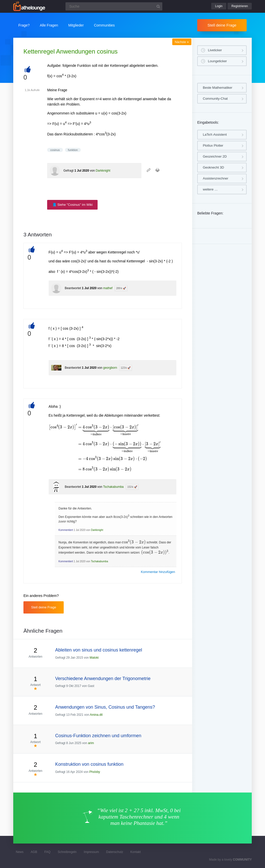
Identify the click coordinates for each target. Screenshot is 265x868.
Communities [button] (104, 25)
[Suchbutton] (158, 6)
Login (219, 6)
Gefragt (69, 171)
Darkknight (103, 171)
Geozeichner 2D (215, 156)
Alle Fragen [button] (49, 25)
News (20, 852)
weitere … (210, 189)
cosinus (55, 150)
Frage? (24, 25)
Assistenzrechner (216, 178)
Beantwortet (73, 288)
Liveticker (215, 50)
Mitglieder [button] (76, 25)
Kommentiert (66, 530)
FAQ (47, 852)
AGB (34, 852)
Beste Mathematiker (218, 88)
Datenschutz (115, 852)
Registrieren (240, 6)
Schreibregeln (67, 852)
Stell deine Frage (222, 25)
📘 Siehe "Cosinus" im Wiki (72, 205)
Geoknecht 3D (213, 167)
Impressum (91, 852)
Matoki (94, 658)
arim (91, 743)
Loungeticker (217, 61)
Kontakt (136, 852)
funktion (73, 150)
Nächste (182, 42)
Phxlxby (95, 772)
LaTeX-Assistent (215, 135)
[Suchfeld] (114, 6)
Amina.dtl (96, 715)
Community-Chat (215, 99)
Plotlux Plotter (213, 145)
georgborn (110, 368)
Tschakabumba (114, 487)
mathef (108, 288)
